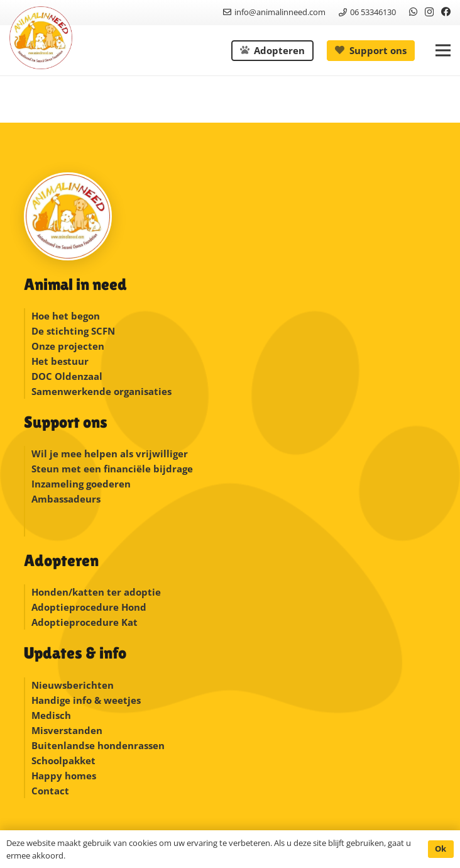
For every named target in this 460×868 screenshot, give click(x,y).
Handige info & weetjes (86, 700)
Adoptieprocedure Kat (85, 622)
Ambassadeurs (66, 499)
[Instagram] (429, 12)
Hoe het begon (66, 316)
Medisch (51, 715)
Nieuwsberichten (73, 685)
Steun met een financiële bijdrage (112, 469)
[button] (443, 50)
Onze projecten (68, 346)
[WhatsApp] (413, 12)
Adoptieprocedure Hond (89, 607)
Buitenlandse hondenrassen (98, 745)
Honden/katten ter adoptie (96, 592)
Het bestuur (60, 361)
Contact (50, 791)
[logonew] (41, 38)
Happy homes (64, 776)
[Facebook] (446, 12)
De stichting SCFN (73, 331)
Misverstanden (67, 730)
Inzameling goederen (82, 484)
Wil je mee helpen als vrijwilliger (110, 453)
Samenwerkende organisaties (101, 391)
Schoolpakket (63, 760)
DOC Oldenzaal (67, 376)
